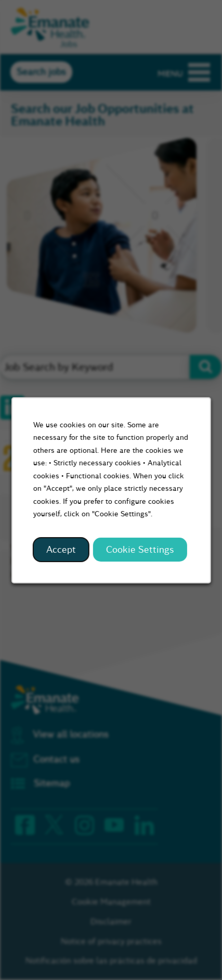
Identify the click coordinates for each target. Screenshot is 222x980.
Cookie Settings (139, 551)
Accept (61, 551)
